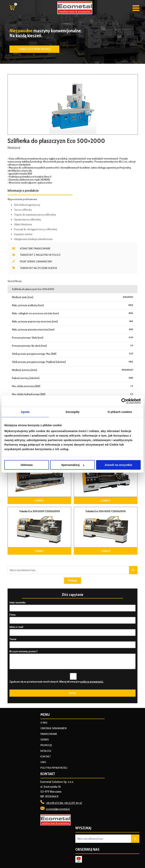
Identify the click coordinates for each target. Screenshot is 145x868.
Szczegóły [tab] (72, 412)
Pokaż (72, 581)
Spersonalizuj (73, 465)
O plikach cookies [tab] (120, 412)
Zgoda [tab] (25, 412)
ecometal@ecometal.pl (58, 809)
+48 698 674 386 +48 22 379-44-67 (64, 803)
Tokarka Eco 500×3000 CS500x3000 (39, 511)
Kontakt (46, 756)
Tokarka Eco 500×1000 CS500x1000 (106, 511)
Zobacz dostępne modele (34, 49)
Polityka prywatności (54, 768)
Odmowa (27, 465)
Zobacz (39, 500)
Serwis (45, 740)
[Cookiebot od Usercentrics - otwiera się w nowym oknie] (124, 401)
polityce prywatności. (92, 682)
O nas (44, 723)
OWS (43, 762)
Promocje (46, 745)
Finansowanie (49, 734)
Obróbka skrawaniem (54, 728)
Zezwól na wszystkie (118, 465)
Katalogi (46, 751)
